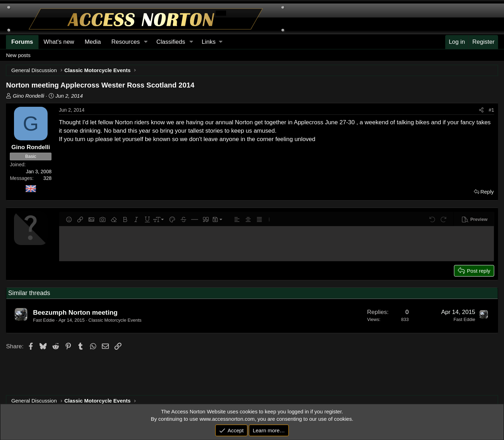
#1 (491, 110)
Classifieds (171, 42)
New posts (18, 55)
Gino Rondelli (28, 96)
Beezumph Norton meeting (75, 312)
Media (93, 42)
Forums (22, 42)
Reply (487, 192)
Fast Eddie (44, 320)
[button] (212, 42)
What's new (59, 42)
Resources (125, 42)
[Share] (481, 110)
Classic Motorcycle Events (115, 320)
